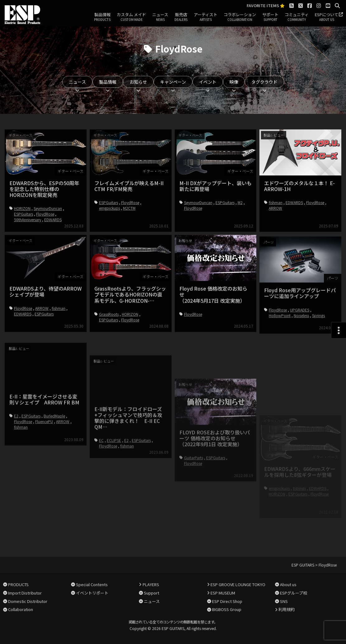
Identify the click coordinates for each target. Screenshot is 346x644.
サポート (270, 17)
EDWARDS (53, 219)
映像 (234, 82)
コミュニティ (297, 17)
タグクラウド (264, 82)
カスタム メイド (131, 17)
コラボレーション (240, 17)
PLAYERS (151, 584)
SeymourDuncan (48, 208)
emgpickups (109, 208)
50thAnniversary (28, 219)
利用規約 (287, 609)
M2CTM (129, 208)
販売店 (181, 17)
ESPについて (327, 17)
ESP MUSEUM (223, 593)
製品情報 (102, 17)
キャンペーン (173, 82)
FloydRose (45, 214)
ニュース (160, 17)
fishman (276, 202)
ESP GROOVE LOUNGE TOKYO (238, 584)
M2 (240, 202)
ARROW (275, 208)
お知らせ (138, 82)
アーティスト (206, 17)
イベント (208, 82)
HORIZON (22, 208)
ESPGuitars (24, 214)
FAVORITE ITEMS (266, 6)
